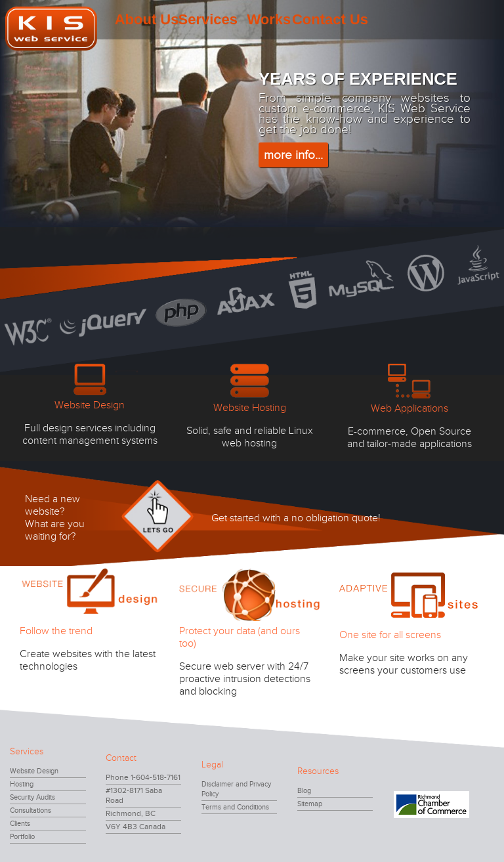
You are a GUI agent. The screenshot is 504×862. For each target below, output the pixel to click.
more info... (293, 155)
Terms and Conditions (235, 807)
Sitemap (310, 804)
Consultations (31, 810)
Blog (304, 791)
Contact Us (330, 19)
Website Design (34, 771)
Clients (20, 824)
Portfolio (22, 837)
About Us (147, 19)
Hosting (22, 784)
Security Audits (32, 797)
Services (208, 19)
